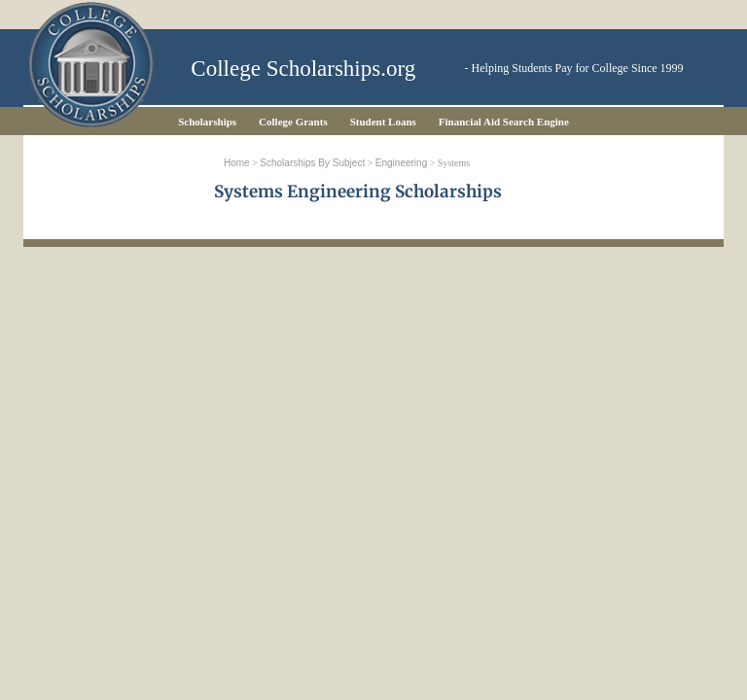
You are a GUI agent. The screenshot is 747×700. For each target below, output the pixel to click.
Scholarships (207, 122)
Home (237, 163)
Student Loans (383, 122)
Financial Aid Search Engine (504, 122)
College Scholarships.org (303, 69)
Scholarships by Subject (312, 163)
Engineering (401, 163)
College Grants (293, 122)
